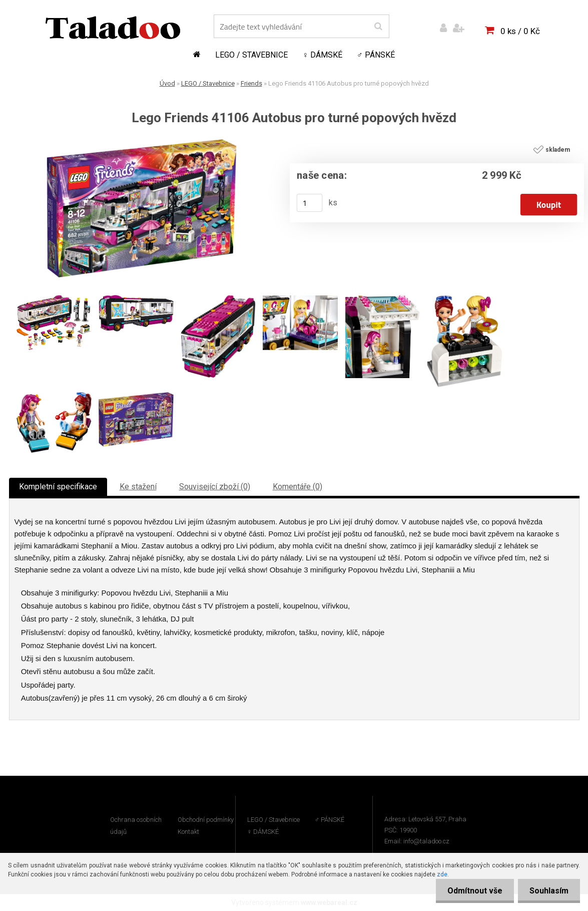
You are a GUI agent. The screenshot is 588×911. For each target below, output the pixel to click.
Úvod (167, 83)
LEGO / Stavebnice (251, 55)
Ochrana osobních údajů (136, 826)
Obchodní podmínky (206, 820)
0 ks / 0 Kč (520, 31)
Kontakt (188, 832)
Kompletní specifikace (58, 487)
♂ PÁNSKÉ (376, 55)
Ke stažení (138, 487)
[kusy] (309, 203)
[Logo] (113, 28)
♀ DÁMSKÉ (322, 55)
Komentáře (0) (298, 487)
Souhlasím (548, 891)
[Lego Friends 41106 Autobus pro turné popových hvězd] (142, 143)
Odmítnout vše (472, 891)
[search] (378, 27)
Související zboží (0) (215, 487)
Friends (251, 83)
